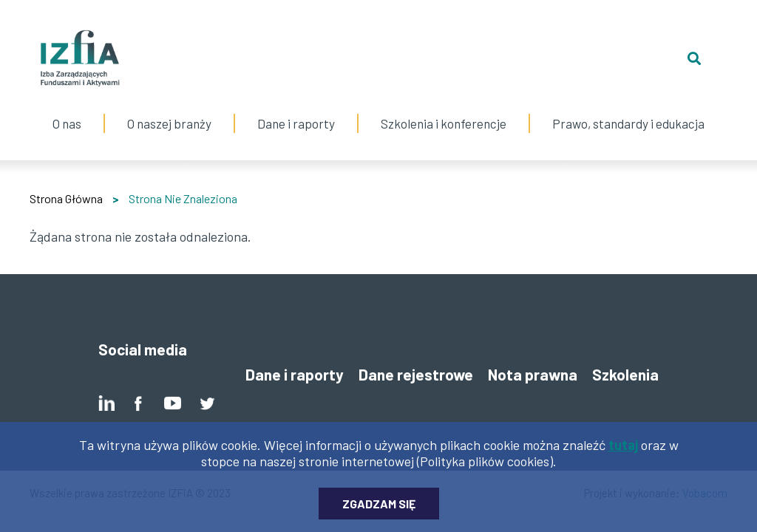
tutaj (623, 453)
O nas (67, 109)
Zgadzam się (379, 512)
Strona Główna (66, 198)
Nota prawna (533, 374)
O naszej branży (169, 109)
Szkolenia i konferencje (444, 109)
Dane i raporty (296, 123)
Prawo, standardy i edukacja (628, 109)
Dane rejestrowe (416, 374)
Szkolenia (625, 374)
